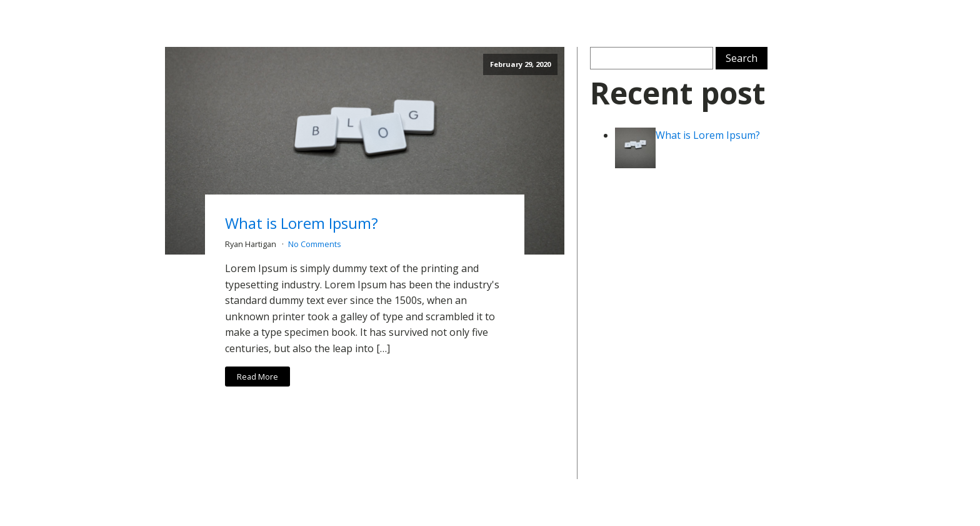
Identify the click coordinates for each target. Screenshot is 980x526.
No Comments (315, 244)
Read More (257, 377)
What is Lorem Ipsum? (302, 223)
